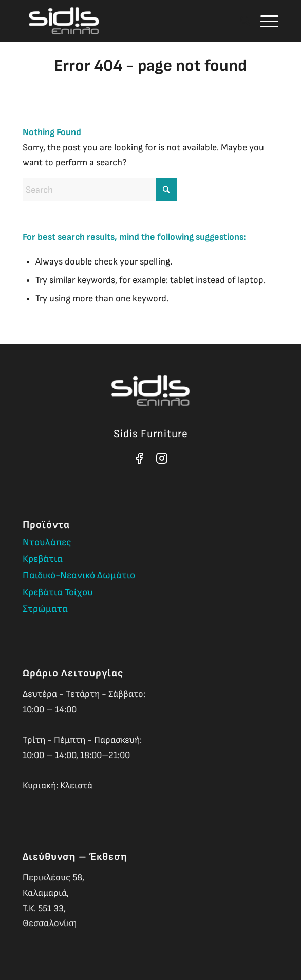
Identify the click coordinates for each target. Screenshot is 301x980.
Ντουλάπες (47, 543)
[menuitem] (240, 21)
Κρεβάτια (43, 559)
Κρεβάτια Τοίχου (58, 592)
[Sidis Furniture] (125, 21)
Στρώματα (45, 609)
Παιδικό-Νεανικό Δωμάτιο (79, 576)
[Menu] (264, 21)
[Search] (240, 21)
